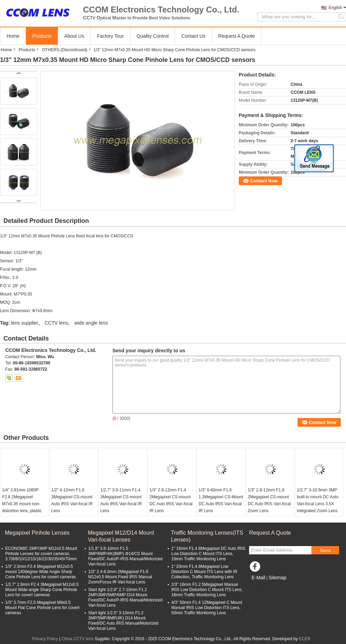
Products (42, 36)
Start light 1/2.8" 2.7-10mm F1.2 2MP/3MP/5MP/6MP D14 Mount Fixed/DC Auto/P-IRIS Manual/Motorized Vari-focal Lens (125, 597)
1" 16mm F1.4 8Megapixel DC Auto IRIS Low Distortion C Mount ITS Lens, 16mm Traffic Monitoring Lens (208, 554)
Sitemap (277, 578)
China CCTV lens (77, 639)
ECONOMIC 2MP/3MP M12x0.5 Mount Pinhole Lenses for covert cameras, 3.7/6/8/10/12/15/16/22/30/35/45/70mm (41, 554)
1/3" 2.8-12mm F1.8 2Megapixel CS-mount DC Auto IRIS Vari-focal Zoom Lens (269, 500)
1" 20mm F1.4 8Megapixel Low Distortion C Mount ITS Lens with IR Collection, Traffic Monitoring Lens (204, 572)
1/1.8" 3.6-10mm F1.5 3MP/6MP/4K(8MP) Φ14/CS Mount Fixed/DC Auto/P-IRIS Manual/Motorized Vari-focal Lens (125, 556)
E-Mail (258, 578)
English (335, 8)
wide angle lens (91, 323)
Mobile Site (261, 586)
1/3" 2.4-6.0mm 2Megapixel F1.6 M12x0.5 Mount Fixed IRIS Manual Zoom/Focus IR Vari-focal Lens (120, 577)
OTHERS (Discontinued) (65, 50)
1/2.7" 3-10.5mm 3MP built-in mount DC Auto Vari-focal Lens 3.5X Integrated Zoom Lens (318, 500)
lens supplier (25, 323)
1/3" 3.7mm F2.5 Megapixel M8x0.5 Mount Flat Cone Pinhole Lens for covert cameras (42, 608)
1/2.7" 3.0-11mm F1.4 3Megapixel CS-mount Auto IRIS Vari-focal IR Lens (121, 500)
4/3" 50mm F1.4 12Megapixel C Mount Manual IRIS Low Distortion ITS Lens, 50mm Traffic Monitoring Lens (207, 608)
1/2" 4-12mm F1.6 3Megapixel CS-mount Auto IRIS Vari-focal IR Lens (72, 500)
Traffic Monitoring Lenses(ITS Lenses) (207, 536)
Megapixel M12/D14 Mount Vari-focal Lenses (121, 536)
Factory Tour (110, 36)
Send (325, 550)
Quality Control (153, 36)
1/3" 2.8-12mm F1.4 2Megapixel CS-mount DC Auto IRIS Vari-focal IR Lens (171, 500)
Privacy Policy (45, 639)
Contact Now (264, 181)
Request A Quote (237, 36)
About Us (74, 36)
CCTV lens (56, 323)
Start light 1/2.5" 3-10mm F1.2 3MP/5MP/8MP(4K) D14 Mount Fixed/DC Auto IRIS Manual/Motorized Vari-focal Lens (123, 621)
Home (13, 36)
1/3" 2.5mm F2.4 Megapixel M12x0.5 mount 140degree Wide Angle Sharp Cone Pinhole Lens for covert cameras (40, 572)
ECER (305, 639)
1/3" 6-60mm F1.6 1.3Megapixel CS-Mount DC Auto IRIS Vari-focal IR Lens (221, 500)
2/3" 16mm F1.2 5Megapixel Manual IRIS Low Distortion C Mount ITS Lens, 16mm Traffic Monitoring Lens (207, 590)
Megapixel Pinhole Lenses (37, 533)
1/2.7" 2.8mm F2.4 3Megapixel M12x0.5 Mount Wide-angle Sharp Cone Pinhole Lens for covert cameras (42, 590)
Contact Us (193, 36)
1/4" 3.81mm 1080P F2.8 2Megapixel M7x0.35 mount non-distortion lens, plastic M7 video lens (22, 504)
